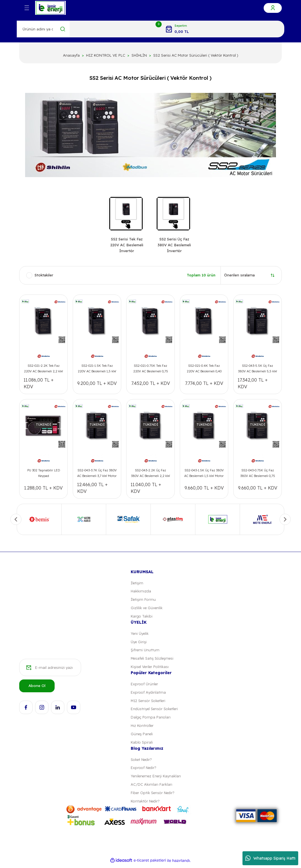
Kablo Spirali (141, 745)
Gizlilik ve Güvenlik (147, 609)
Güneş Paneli (142, 737)
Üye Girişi (139, 643)
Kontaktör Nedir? (146, 805)
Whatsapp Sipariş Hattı (270, 858)
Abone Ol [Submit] (37, 688)
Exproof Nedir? (144, 771)
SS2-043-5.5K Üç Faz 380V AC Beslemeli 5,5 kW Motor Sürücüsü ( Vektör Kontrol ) (258, 370)
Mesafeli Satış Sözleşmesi (153, 660)
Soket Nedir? (142, 762)
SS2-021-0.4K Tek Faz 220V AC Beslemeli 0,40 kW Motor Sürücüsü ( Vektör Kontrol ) (204, 370)
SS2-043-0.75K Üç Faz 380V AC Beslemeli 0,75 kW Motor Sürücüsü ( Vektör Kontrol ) (258, 475)
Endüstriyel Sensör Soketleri (156, 711)
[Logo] (50, 8)
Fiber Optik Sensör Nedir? (153, 796)
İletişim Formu (144, 601)
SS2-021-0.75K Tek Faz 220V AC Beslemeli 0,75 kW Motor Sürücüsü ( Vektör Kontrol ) (151, 370)
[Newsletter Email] (50, 670)
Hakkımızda (141, 592)
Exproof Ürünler (145, 686)
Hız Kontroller (142, 728)
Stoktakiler (44, 276)
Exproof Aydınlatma (148, 695)
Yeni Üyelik (140, 635)
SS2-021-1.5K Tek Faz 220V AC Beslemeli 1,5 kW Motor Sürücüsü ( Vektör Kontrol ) (97, 370)
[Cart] (177, 29)
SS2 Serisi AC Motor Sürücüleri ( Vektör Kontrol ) (196, 55)
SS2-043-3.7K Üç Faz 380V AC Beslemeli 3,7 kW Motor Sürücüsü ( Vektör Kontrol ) (97, 475)
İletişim (137, 584)
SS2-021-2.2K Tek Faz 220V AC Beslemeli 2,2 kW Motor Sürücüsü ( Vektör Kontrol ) (43, 370)
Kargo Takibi (142, 618)
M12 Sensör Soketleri (149, 703)
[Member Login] (273, 8)
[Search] (43, 29)
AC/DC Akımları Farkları (152, 788)
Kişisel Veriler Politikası (151, 669)
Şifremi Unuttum (145, 652)
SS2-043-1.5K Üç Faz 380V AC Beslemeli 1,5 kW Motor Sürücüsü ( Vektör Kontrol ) (204, 475)
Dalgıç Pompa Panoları (151, 720)
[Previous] (16, 520)
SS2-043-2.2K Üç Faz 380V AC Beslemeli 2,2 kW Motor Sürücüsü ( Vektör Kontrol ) (151, 475)
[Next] (285, 520)
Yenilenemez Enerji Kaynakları (157, 779)
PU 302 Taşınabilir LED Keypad (44, 474)
